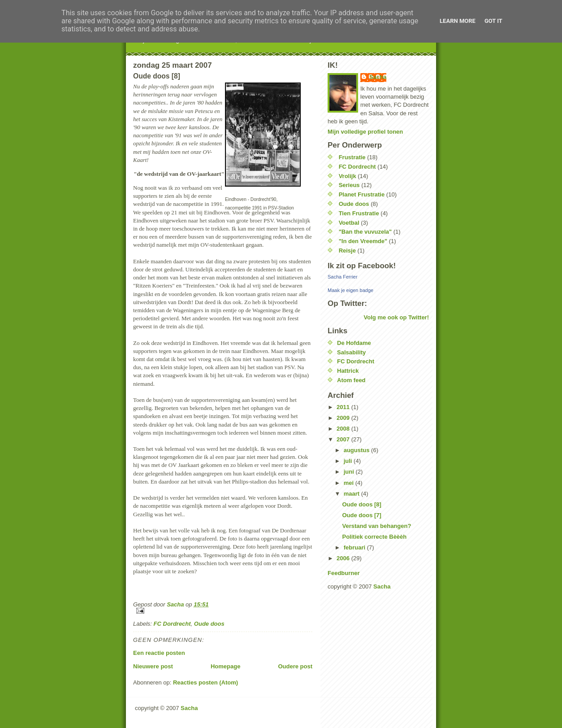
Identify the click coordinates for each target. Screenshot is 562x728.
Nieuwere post (153, 666)
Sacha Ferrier (343, 277)
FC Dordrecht (172, 624)
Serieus (349, 185)
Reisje (347, 251)
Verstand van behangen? (376, 526)
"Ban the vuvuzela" (365, 232)
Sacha (378, 77)
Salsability (351, 352)
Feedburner (344, 573)
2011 (344, 407)
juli (349, 461)
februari (355, 547)
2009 (344, 418)
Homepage (225, 666)
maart (352, 494)
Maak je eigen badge (350, 290)
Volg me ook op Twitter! (396, 317)
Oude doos (209, 624)
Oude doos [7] (361, 515)
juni (350, 472)
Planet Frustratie (362, 194)
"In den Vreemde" (363, 241)
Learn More (458, 21)
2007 (344, 439)
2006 (344, 558)
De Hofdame (354, 343)
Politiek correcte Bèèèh (374, 537)
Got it (493, 21)
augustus (357, 450)
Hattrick (348, 371)
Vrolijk (348, 176)
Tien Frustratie (359, 213)
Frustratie (352, 157)
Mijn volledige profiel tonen (365, 132)
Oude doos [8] (361, 504)
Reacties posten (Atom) (205, 682)
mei (350, 483)
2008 (344, 429)
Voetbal (349, 223)
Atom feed (351, 380)
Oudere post (295, 666)
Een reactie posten (159, 653)
